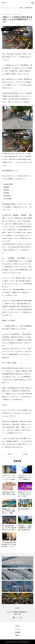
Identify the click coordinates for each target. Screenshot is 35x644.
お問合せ (17, 635)
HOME (17, 626)
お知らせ (7, 29)
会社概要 (17, 632)
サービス (17, 629)
